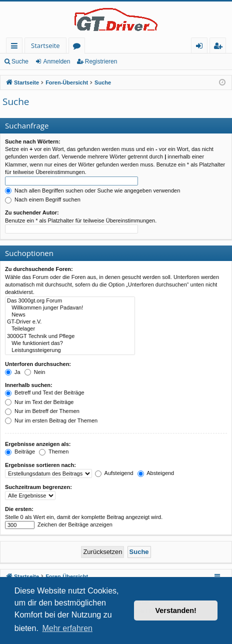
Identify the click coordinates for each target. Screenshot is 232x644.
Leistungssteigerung (70, 350)
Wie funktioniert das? (70, 343)
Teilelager (70, 329)
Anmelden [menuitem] (202, 47)
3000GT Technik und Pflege (70, 336)
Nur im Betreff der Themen (42, 411)
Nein (35, 372)
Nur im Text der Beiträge (39, 402)
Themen (54, 451)
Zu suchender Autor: (32, 212)
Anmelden (56, 61)
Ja (13, 372)
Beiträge (20, 451)
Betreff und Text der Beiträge (45, 392)
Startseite (45, 45)
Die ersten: (19, 509)
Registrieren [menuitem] (220, 47)
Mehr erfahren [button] (67, 628)
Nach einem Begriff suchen (43, 199)
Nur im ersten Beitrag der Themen (51, 420)
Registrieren (101, 61)
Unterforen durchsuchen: (38, 364)
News (70, 315)
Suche (20, 61)
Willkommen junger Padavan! (70, 308)
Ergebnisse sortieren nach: (40, 465)
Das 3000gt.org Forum (70, 301)
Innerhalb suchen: (29, 385)
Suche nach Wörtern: (33, 141)
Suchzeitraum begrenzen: (38, 487)
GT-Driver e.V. (70, 322)
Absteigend (156, 473)
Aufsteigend (114, 473)
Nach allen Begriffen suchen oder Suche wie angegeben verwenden (92, 190)
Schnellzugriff (16, 47)
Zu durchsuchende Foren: (39, 269)
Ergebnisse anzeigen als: (38, 444)
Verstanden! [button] (176, 610)
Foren (79, 47)
